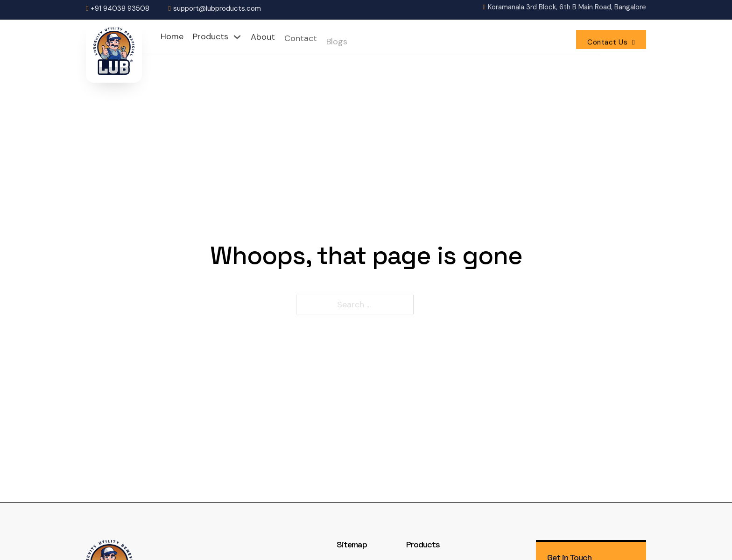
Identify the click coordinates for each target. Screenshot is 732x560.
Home (172, 36)
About (263, 38)
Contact (301, 41)
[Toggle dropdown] (237, 37)
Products (211, 37)
